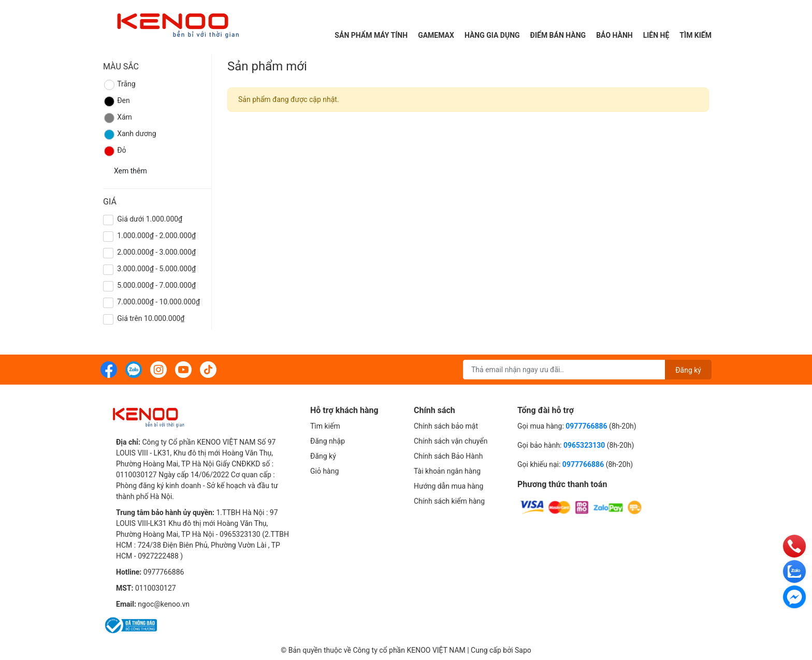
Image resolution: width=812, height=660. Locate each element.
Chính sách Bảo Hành (448, 456)
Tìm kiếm (695, 35)
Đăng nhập (328, 441)
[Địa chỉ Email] (587, 370)
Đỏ (115, 151)
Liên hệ (656, 35)
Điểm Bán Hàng (558, 35)
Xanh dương (130, 135)
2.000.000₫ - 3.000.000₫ (156, 252)
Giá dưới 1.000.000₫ (150, 219)
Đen (117, 101)
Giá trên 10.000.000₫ (151, 318)
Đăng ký (323, 456)
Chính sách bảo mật (446, 426)
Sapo (523, 650)
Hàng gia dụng (492, 35)
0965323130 (585, 445)
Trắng (119, 85)
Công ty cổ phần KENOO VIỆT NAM (409, 650)
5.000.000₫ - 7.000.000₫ (156, 285)
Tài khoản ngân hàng (447, 471)
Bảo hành (614, 35)
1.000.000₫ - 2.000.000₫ (156, 236)
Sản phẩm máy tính (371, 35)
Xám (118, 118)
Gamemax (436, 35)
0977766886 (164, 572)
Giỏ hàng (324, 471)
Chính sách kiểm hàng (449, 501)
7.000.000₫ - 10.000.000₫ (158, 302)
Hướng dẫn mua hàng (448, 486)
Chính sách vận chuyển (451, 441)
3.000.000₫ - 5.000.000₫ (156, 269)
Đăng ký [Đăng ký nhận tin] (688, 370)
